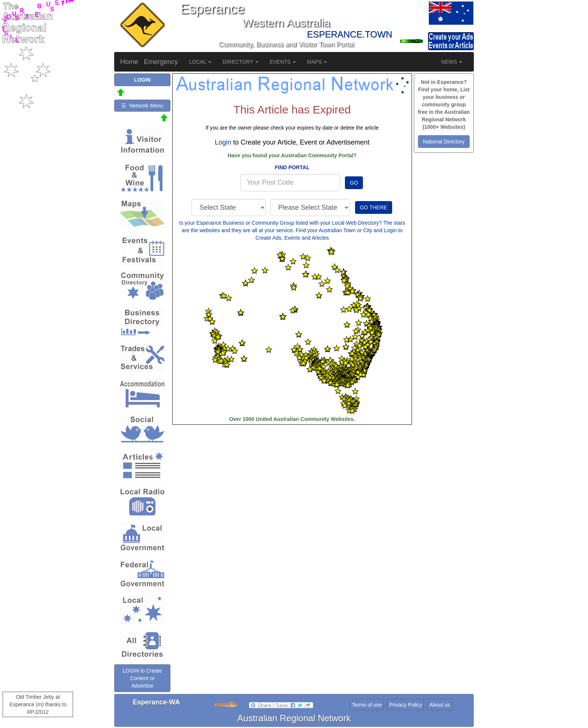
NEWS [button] (452, 62)
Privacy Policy (405, 705)
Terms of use (367, 705)
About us (440, 705)
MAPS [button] (317, 62)
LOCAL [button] (200, 62)
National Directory (444, 142)
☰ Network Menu (142, 106)
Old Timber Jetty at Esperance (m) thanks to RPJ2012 (38, 704)
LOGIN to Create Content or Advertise (142, 678)
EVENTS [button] (283, 62)
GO (354, 183)
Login (223, 142)
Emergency (161, 62)
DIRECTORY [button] (240, 62)
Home (129, 62)
